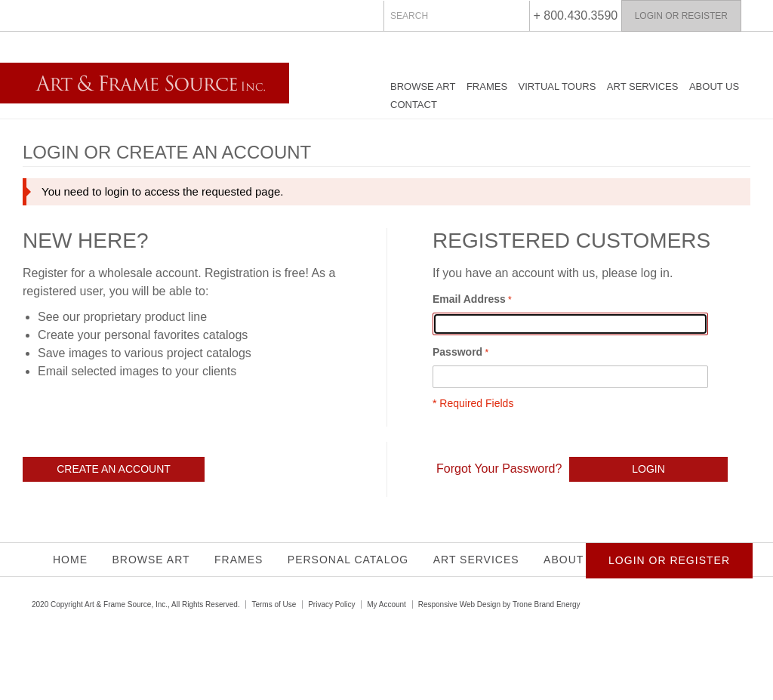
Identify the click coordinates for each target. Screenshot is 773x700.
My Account (386, 604)
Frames (487, 86)
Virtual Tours (557, 86)
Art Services (643, 86)
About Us (714, 86)
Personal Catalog (348, 560)
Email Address (469, 299)
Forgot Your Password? (499, 469)
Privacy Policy (331, 604)
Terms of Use (274, 604)
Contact (414, 105)
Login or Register (681, 16)
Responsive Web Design (459, 604)
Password (457, 352)
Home (70, 560)
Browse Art (423, 86)
